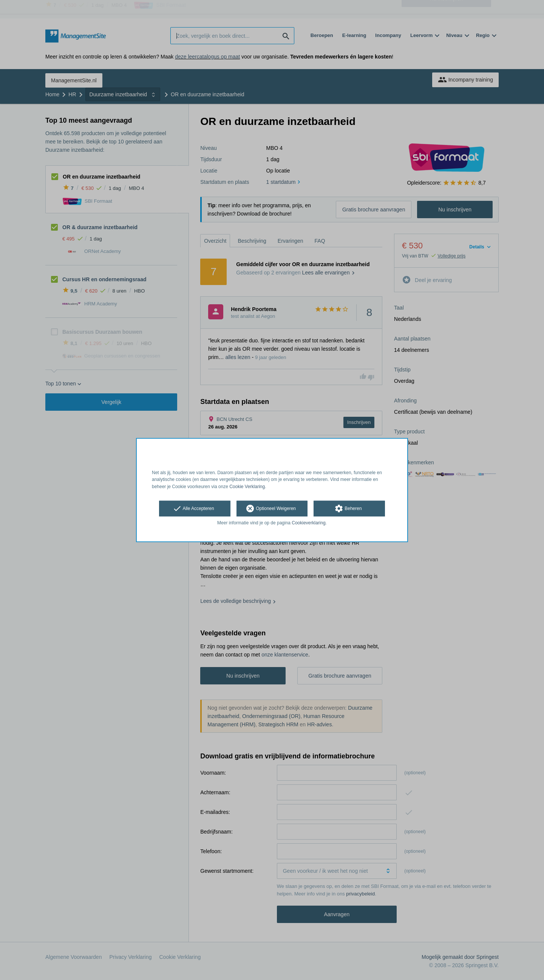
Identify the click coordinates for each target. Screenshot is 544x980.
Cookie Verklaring (247, 487)
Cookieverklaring (308, 523)
